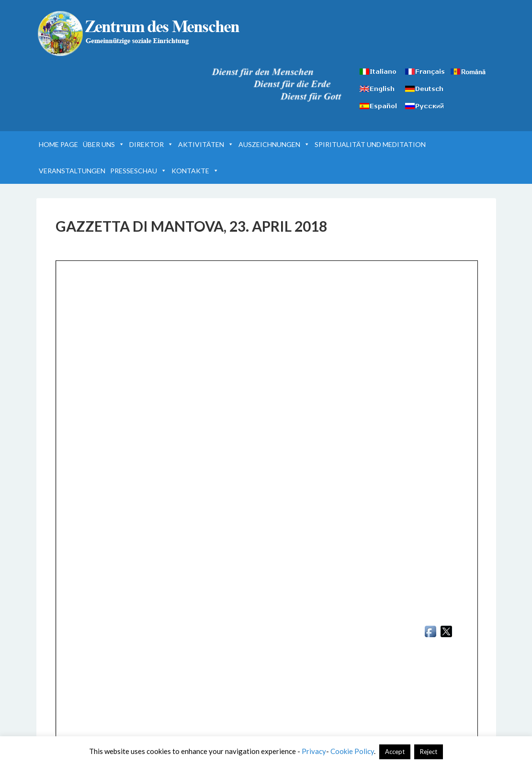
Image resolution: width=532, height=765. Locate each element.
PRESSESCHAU (138, 171)
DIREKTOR (151, 144)
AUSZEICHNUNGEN (274, 144)
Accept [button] (395, 752)
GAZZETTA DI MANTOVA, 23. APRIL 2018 (191, 226)
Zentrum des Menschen (140, 34)
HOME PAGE (58, 144)
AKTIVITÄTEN (206, 144)
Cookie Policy (352, 751)
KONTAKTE (195, 171)
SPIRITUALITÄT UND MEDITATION (370, 144)
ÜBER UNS (104, 144)
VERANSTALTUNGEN (72, 171)
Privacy (314, 751)
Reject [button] (429, 752)
